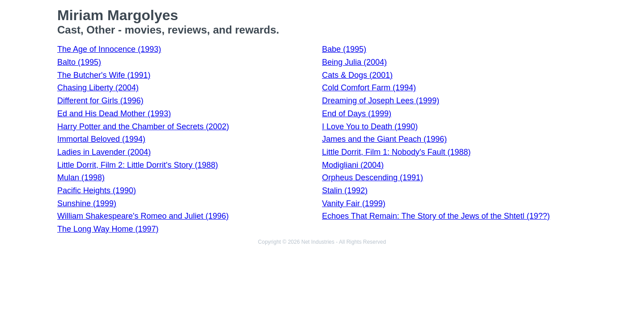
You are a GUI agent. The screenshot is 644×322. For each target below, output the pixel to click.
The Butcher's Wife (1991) (104, 75)
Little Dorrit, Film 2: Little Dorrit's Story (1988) (138, 165)
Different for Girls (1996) (100, 101)
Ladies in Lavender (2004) (104, 152)
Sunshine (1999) (87, 203)
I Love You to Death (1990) (370, 127)
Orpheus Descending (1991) (373, 178)
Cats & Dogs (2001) (357, 75)
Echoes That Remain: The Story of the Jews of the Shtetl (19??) (436, 216)
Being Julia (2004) (354, 62)
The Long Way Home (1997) (108, 229)
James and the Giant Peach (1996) (384, 139)
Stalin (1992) (345, 191)
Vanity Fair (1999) (354, 203)
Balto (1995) (79, 62)
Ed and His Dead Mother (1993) (114, 114)
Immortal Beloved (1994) (101, 139)
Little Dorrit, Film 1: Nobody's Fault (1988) (396, 152)
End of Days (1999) (357, 114)
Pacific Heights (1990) (97, 191)
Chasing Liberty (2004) (98, 88)
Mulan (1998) (81, 178)
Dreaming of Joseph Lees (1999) (381, 101)
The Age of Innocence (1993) (109, 49)
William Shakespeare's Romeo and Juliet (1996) (143, 216)
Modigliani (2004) (353, 165)
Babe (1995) (344, 49)
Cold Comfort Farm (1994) (369, 88)
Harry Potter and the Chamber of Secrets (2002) (143, 127)
